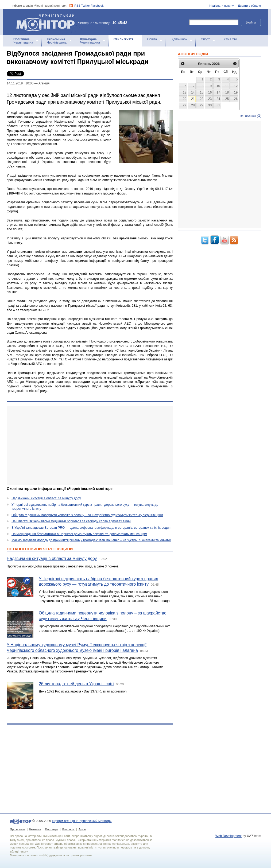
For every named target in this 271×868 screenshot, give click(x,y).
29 (202, 105)
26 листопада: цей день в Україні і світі (76, 684)
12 (236, 86)
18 (227, 92)
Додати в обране (249, 6)
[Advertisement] (90, 445)
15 (202, 92)
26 (236, 99)
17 (218, 92)
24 (218, 99)
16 (210, 92)
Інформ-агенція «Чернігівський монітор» (47, 22)
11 (227, 86)
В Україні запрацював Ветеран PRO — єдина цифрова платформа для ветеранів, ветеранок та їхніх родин (91, 528)
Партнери (52, 829)
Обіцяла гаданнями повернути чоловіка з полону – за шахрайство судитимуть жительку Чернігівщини (87, 515)
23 (210, 99)
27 (185, 105)
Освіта (152, 39)
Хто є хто (230, 39)
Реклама (35, 829)
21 (193, 99)
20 (185, 99)
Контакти (68, 829)
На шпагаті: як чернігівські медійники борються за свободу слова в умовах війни (71, 521)
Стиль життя (124, 39)
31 (218, 105)
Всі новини (248, 116)
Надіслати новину (222, 6)
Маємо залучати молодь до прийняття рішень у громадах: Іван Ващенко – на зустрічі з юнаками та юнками (91, 540)
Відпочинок (179, 39)
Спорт (205, 39)
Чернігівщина (23, 41)
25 (227, 99)
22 (202, 99)
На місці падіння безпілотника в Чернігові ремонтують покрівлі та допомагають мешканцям (79, 534)
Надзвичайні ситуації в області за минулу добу (46, 498)
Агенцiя (44, 83)
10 (218, 86)
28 (193, 105)
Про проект (18, 829)
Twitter (86, 6)
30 (210, 105)
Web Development (229, 836)
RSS (77, 6)
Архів (82, 829)
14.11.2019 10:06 (20, 83)
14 (193, 92)
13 (185, 92)
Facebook (97, 6)
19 (236, 92)
